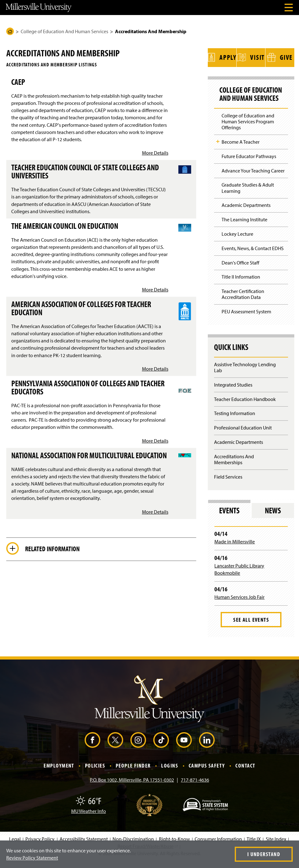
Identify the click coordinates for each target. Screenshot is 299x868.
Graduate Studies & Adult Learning (248, 195)
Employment (59, 773)
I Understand (264, 854)
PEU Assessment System (246, 319)
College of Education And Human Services (64, 31)
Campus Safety (207, 773)
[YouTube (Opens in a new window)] (184, 747)
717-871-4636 (195, 787)
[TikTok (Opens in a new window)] (161, 747)
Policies (95, 773)
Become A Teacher (241, 149)
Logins (170, 773)
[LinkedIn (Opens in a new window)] (207, 747)
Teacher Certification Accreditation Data (243, 301)
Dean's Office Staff (240, 270)
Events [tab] (229, 518)
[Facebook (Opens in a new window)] (92, 747)
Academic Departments (246, 212)
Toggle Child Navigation (218, 149)
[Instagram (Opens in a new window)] (138, 747)
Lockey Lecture (237, 241)
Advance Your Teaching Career (253, 178)
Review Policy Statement (32, 858)
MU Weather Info (89, 818)
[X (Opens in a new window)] (115, 747)
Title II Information (241, 284)
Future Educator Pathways (249, 163)
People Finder (133, 773)
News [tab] (273, 518)
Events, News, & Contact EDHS (253, 255)
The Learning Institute (244, 227)
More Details (155, 153)
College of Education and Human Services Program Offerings (248, 129)
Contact (245, 773)
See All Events (251, 627)
